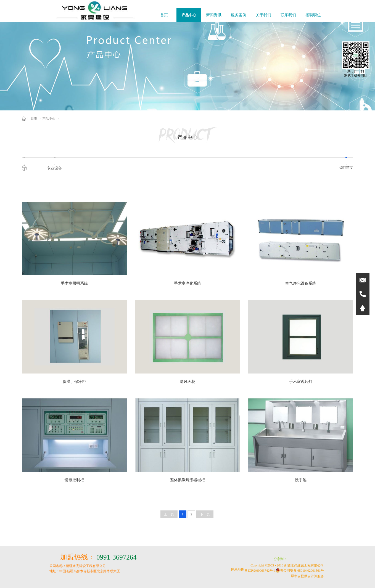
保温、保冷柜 (74, 382)
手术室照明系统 (74, 283)
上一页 (169, 514)
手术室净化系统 (187, 283)
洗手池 (301, 480)
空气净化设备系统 (301, 283)
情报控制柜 (74, 480)
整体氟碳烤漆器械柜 (187, 480)
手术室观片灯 (301, 382)
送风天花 (187, 382)
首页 (164, 15)
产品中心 (49, 119)
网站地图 (237, 570)
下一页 (205, 514)
